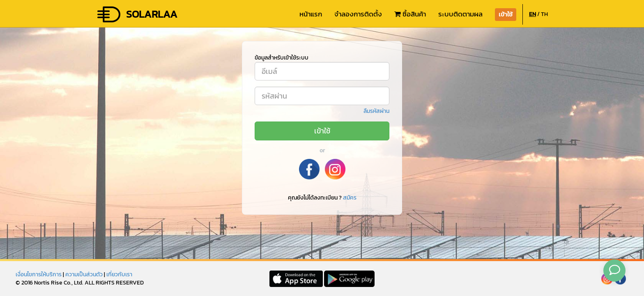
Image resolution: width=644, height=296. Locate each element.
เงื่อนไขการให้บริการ (39, 274)
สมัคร (350, 198)
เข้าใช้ (322, 131)
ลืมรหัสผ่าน (376, 111)
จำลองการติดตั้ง (358, 14)
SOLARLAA (137, 14)
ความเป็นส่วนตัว (84, 274)
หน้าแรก (311, 14)
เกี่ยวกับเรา (119, 274)
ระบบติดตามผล (460, 14)
